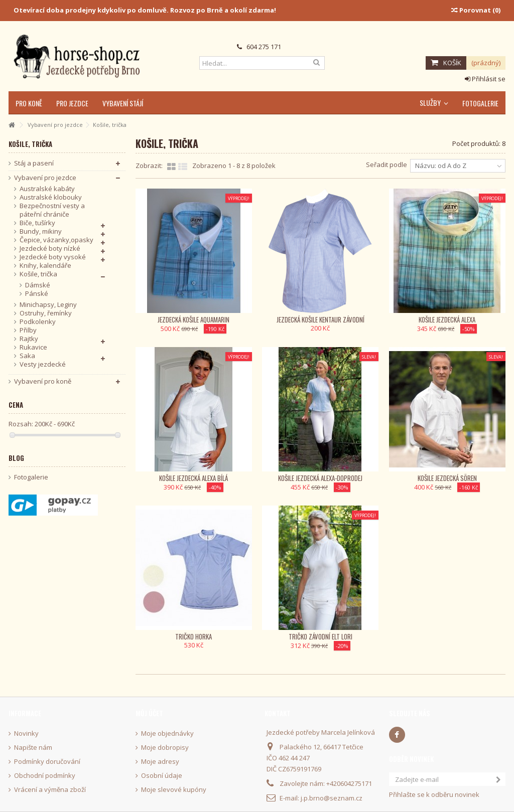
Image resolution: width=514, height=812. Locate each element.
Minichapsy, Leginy (48, 305)
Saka (27, 356)
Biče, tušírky (37, 223)
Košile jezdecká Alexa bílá (194, 478)
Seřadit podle (387, 165)
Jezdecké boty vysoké (53, 257)
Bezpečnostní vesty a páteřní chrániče (52, 210)
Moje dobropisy (165, 748)
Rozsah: (21, 424)
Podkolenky (38, 322)
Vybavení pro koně (43, 381)
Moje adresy (160, 762)
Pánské (37, 294)
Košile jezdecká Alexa (447, 319)
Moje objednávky (167, 734)
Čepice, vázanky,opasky (56, 240)
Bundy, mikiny (41, 231)
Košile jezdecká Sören (447, 478)
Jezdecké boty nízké (50, 249)
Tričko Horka (194, 636)
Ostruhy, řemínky (46, 313)
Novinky (26, 734)
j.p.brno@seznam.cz (332, 798)
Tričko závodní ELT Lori (320, 636)
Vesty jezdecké (43, 364)
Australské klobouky (51, 197)
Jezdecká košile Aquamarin (194, 319)
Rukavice (33, 347)
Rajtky (29, 339)
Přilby (28, 330)
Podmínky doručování (47, 762)
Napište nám (33, 748)
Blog (16, 458)
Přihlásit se (485, 79)
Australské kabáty (47, 189)
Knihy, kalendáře (45, 266)
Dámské (38, 285)
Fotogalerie (31, 477)
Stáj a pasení (34, 163)
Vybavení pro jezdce (45, 178)
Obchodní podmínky (45, 776)
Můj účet (149, 713)
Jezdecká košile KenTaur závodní (320, 319)
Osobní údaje (162, 776)
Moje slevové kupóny (174, 790)
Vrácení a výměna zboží (50, 790)
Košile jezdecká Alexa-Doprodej (320, 478)
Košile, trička (38, 274)
